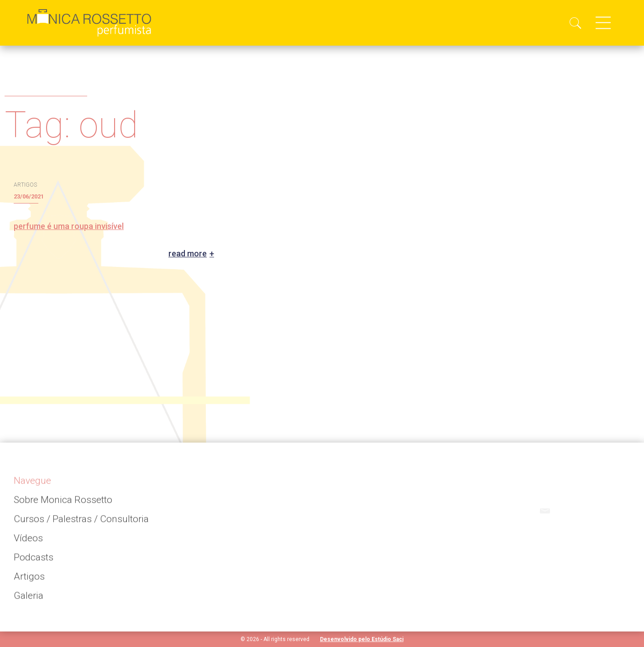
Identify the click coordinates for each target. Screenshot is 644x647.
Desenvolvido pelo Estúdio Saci (362, 639)
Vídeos (28, 542)
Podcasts (34, 561)
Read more (188, 254)
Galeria (29, 599)
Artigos (29, 580)
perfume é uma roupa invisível (69, 226)
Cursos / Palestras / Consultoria (81, 522)
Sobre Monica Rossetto (63, 503)
